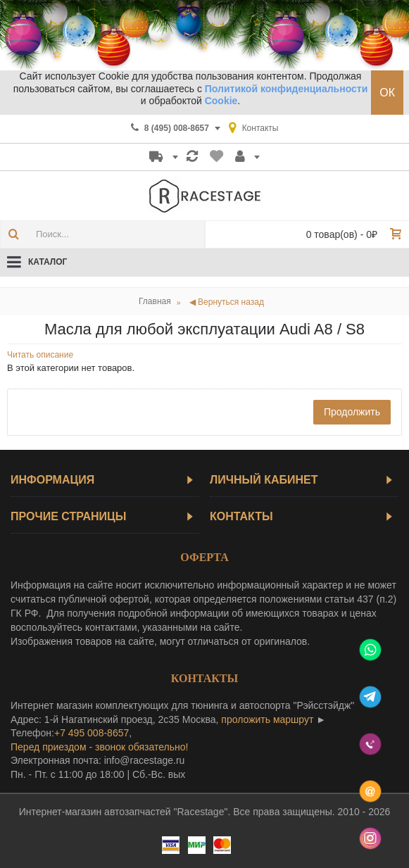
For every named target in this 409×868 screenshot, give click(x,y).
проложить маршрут (267, 719)
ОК (387, 93)
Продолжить (352, 412)
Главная (155, 301)
